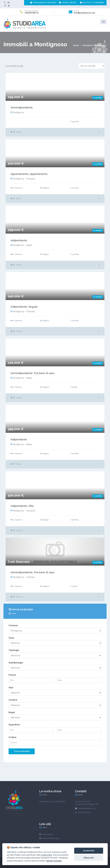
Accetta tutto (89, 851)
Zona (11, 638)
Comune (13, 625)
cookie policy (46, 855)
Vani (11, 688)
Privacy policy (47, 834)
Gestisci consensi (54, 861)
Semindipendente (22, 107)
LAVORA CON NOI (68, 3)
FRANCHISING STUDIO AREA (43, 3)
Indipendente (19, 240)
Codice (12, 737)
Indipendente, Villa (22, 506)
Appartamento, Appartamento (29, 174)
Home (76, 45)
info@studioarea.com (84, 13)
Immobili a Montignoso (95, 45)
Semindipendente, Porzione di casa (32, 373)
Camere (13, 700)
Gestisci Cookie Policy (50, 838)
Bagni (12, 712)
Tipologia (14, 650)
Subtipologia (16, 663)
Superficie (14, 725)
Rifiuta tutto (89, 858)
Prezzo (12, 675)
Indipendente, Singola (24, 307)
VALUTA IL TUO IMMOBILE (92, 3)
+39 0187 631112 (31, 13)
